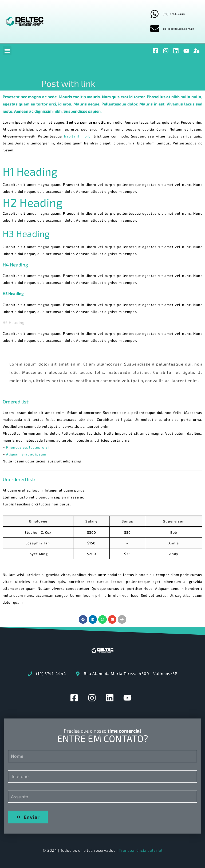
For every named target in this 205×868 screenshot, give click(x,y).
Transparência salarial (141, 850)
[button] (7, 51)
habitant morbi (78, 136)
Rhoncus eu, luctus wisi (27, 447)
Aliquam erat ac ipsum (26, 454)
